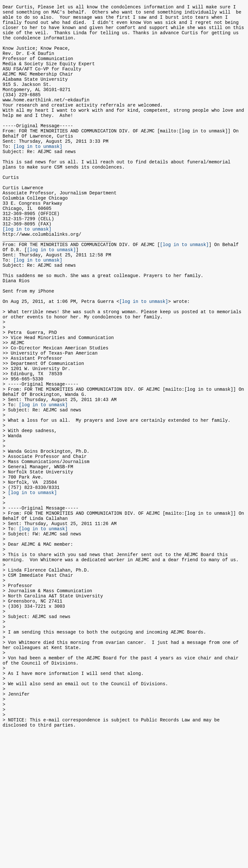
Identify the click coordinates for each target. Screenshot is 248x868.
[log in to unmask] (38, 173)
